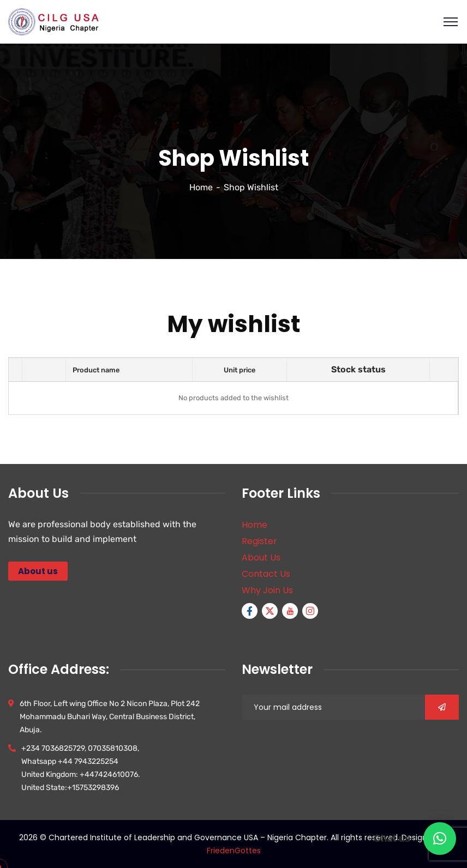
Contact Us (266, 574)
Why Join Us (267, 590)
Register (259, 541)
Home (201, 187)
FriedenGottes (234, 851)
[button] (440, 839)
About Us (261, 557)
